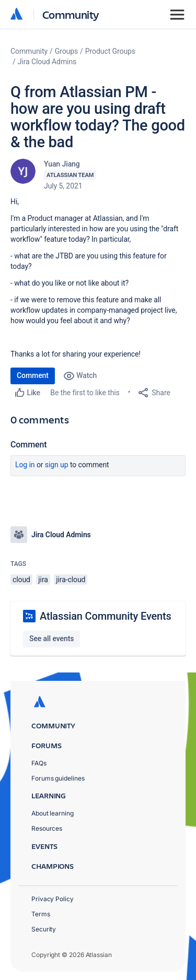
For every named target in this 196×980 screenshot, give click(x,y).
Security (44, 929)
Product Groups (110, 51)
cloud (21, 580)
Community (71, 14)
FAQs (39, 763)
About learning (53, 813)
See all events (51, 639)
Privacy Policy (53, 899)
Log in (25, 465)
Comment (33, 375)
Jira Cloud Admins (47, 62)
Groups (66, 51)
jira (43, 580)
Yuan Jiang (62, 164)
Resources (47, 828)
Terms (41, 914)
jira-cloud (71, 580)
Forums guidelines (58, 778)
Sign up (57, 465)
